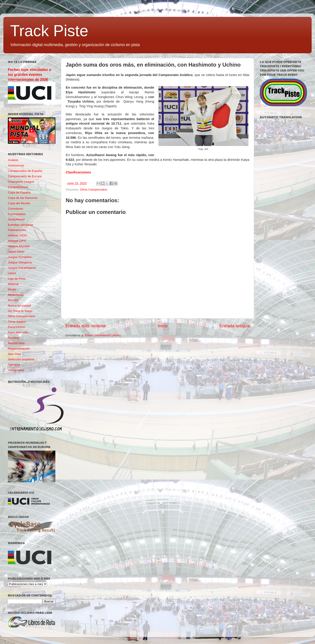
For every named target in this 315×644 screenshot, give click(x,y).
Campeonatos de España (25, 171)
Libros (12, 273)
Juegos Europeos (20, 257)
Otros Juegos (17, 322)
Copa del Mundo (19, 203)
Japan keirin (16, 252)
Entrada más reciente (86, 326)
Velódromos (16, 370)
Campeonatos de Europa (25, 176)
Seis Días (14, 354)
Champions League (21, 182)
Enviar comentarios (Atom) (103, 335)
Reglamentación (19, 349)
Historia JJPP (17, 241)
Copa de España (19, 192)
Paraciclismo (17, 327)
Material (13, 284)
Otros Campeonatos (94, 190)
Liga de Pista (17, 279)
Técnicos (14, 365)
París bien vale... (19, 332)
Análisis (13, 160)
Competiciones (18, 187)
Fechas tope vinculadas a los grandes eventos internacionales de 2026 (29, 75)
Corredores (16, 209)
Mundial (13, 300)
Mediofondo (16, 295)
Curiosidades (17, 214)
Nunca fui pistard (19, 306)
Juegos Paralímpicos (22, 268)
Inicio (163, 326)
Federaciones (17, 230)
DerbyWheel (16, 219)
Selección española (21, 359)
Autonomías (16, 165)
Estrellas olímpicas (21, 225)
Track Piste (49, 31)
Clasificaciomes (78, 172)
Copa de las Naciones (23, 198)
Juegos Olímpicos (20, 262)
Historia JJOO (17, 235)
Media (12, 289)
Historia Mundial (19, 246)
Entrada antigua (235, 326)
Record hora (16, 343)
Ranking (13, 338)
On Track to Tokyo (20, 311)
